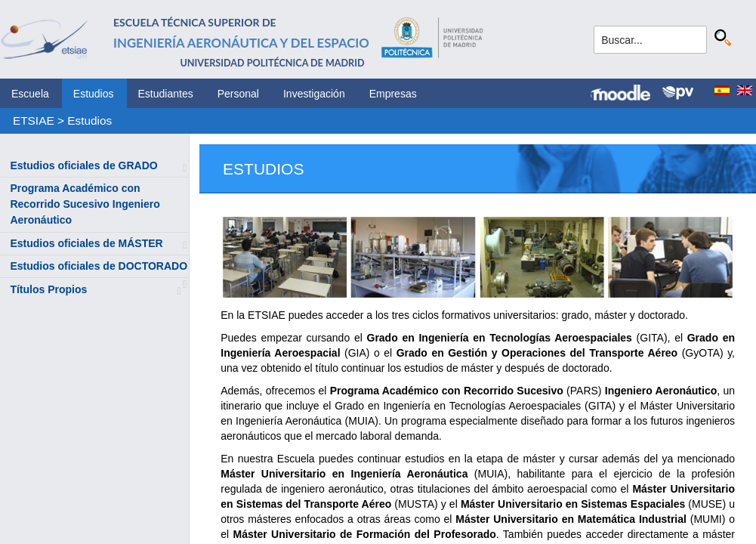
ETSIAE (34, 121)
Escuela (30, 94)
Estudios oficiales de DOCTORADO (99, 266)
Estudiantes (166, 94)
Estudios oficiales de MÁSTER (86, 243)
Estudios (94, 94)
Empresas (393, 94)
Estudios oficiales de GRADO (83, 165)
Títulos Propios (48, 289)
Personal (238, 94)
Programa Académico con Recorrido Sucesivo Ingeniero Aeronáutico (85, 204)
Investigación (314, 94)
